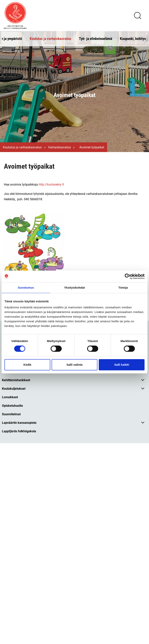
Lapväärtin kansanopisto (19, 423)
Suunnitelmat (11, 414)
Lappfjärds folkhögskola (19, 431)
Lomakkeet (10, 397)
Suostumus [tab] (26, 288)
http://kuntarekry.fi (51, 184)
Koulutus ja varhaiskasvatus (50, 38)
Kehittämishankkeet (16, 380)
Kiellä (27, 365)
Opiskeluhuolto (12, 405)
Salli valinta (75, 365)
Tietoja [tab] (123, 288)
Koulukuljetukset (14, 388)
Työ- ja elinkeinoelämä (96, 38)
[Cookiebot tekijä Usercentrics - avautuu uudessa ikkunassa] (128, 276)
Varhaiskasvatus (59, 147)
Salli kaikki (122, 365)
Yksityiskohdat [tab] (74, 288)
